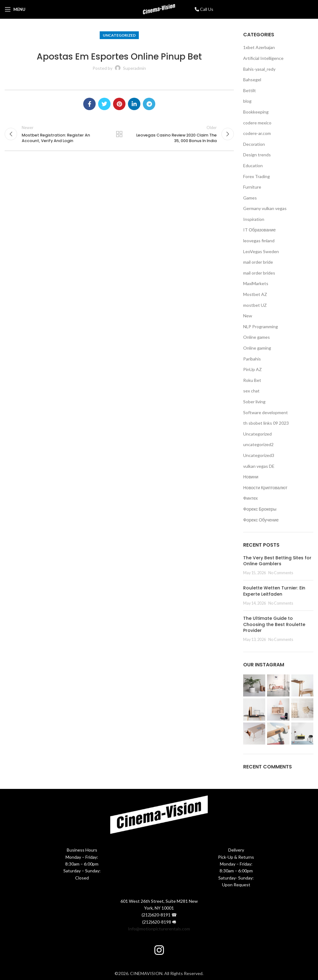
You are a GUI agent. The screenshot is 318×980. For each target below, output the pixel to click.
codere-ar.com (257, 133)
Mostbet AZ (255, 294)
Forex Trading (257, 176)
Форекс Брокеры (260, 509)
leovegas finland (259, 241)
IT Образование (259, 230)
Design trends (257, 155)
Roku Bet (252, 380)
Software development (266, 412)
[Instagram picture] (254, 685)
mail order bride (258, 262)
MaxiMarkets (256, 283)
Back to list (119, 135)
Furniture (252, 187)
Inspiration (254, 219)
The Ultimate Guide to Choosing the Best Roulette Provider (274, 624)
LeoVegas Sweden (261, 251)
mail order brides (259, 273)
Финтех (250, 498)
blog (247, 101)
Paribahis (252, 359)
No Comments (281, 573)
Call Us (204, 9)
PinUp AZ (252, 369)
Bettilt (250, 90)
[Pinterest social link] (119, 104)
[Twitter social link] (104, 104)
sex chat (251, 391)
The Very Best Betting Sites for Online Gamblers (277, 561)
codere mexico (257, 123)
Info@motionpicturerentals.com (159, 929)
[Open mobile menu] (15, 9)
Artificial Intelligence (263, 58)
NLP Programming (261, 327)
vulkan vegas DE (259, 466)
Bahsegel (252, 80)
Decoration (254, 144)
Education (253, 166)
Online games (257, 337)
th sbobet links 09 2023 (266, 423)
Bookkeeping (256, 112)
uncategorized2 (258, 444)
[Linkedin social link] (134, 104)
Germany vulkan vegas (265, 208)
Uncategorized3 (259, 455)
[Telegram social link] (149, 104)
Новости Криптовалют (265, 488)
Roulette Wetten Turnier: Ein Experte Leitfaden (274, 591)
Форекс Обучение (261, 520)
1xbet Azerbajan (259, 47)
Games (250, 198)
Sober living (254, 402)
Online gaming (257, 348)
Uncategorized (119, 35)
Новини (251, 477)
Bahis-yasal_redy (259, 69)
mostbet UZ (255, 305)
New (248, 316)
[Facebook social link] (89, 104)
